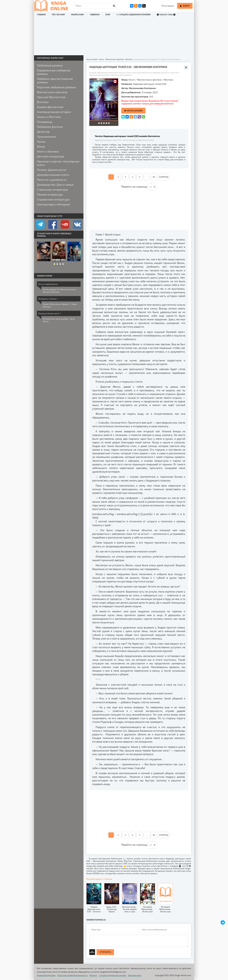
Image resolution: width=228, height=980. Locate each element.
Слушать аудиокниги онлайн (113, 975)
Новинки (95, 14)
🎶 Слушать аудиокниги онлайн (134, 14)
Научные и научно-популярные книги (58, 163)
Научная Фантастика (51, 97)
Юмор (41, 146)
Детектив (43, 132)
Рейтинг (93, 975)
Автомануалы (135, 975)
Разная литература (50, 194)
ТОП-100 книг (58, 14)
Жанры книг (78, 14)
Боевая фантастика (50, 107)
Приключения (46, 137)
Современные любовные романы (54, 72)
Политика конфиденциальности (73, 975)
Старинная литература (52, 189)
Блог (108, 14)
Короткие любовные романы (56, 87)
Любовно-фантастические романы (55, 80)
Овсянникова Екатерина (142, 88)
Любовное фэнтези (50, 127)
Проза (41, 141)
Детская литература (51, 156)
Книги (132, 80)
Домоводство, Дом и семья (55, 185)
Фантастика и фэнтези (149, 80)
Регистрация (168, 6)
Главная (41, 14)
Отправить (105, 952)
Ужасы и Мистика (49, 117)
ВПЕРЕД (164, 177)
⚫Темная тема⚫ (166, 15)
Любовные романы (50, 65)
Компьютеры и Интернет (54, 204)
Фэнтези (169, 80)
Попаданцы (45, 122)
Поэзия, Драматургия (51, 170)
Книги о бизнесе (48, 151)
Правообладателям (46, 975)
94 (154, 177)
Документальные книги (53, 175)
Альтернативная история (54, 112)
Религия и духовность (52, 180)
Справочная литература (53, 199)
